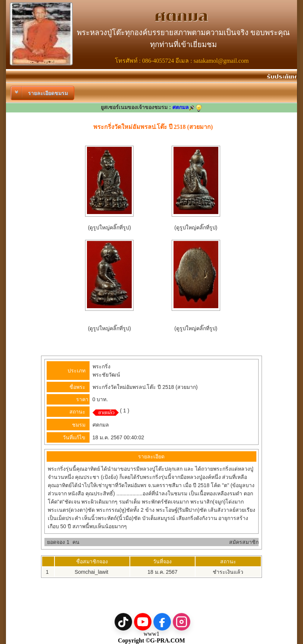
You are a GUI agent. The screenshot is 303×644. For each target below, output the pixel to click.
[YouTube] (143, 622)
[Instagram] (182, 622)
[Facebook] (162, 622)
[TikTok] (123, 622)
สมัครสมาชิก (244, 542)
